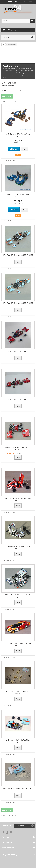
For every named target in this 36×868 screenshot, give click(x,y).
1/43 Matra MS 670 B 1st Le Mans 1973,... (18, 196)
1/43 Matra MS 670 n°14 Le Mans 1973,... (18, 135)
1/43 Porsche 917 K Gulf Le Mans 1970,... (18, 741)
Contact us (9, 2)
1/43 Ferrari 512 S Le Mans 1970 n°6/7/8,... (18, 693)
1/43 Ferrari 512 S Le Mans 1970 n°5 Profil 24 (18, 448)
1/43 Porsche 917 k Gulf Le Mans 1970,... (18, 788)
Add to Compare (10, 160)
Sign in (15, 2)
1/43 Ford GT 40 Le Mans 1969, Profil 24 (18, 303)
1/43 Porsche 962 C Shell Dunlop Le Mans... (18, 644)
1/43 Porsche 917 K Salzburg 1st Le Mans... (18, 499)
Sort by (4, 90)
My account (6, 837)
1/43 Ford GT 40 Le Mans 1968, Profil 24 (18, 255)
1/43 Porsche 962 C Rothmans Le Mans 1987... (18, 596)
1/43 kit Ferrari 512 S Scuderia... (18, 351)
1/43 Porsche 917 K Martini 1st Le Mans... (18, 548)
